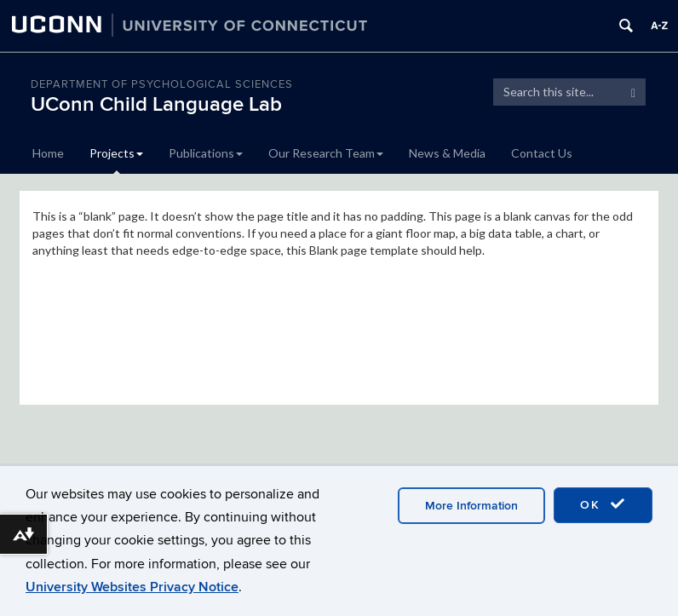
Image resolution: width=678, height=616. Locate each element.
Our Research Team (326, 153)
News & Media (447, 153)
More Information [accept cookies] (471, 506)
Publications (206, 153)
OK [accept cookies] (603, 504)
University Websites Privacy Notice (132, 587)
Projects (116, 153)
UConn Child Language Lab (156, 104)
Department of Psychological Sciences (162, 84)
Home (48, 153)
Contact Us (542, 153)
